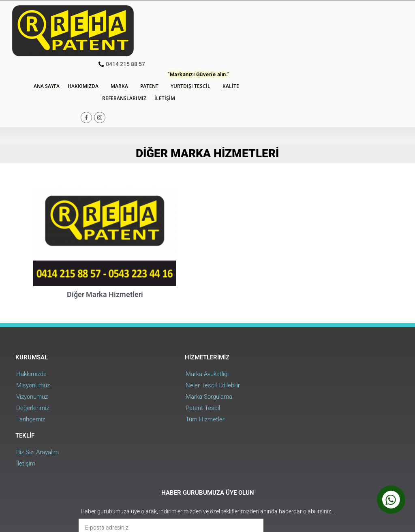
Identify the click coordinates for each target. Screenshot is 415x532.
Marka (211, 28)
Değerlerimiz (33, 338)
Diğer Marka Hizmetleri (105, 223)
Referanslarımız (214, 40)
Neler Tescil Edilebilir (173, 315)
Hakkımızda (175, 28)
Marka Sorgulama (169, 326)
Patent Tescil (163, 338)
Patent (241, 28)
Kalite (323, 28)
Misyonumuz (34, 315)
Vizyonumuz (33, 326)
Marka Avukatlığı (167, 303)
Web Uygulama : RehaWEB (370, 477)
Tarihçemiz (31, 349)
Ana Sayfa (137, 28)
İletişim (254, 40)
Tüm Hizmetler (165, 349)
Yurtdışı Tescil (282, 28)
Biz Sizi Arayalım (296, 303)
